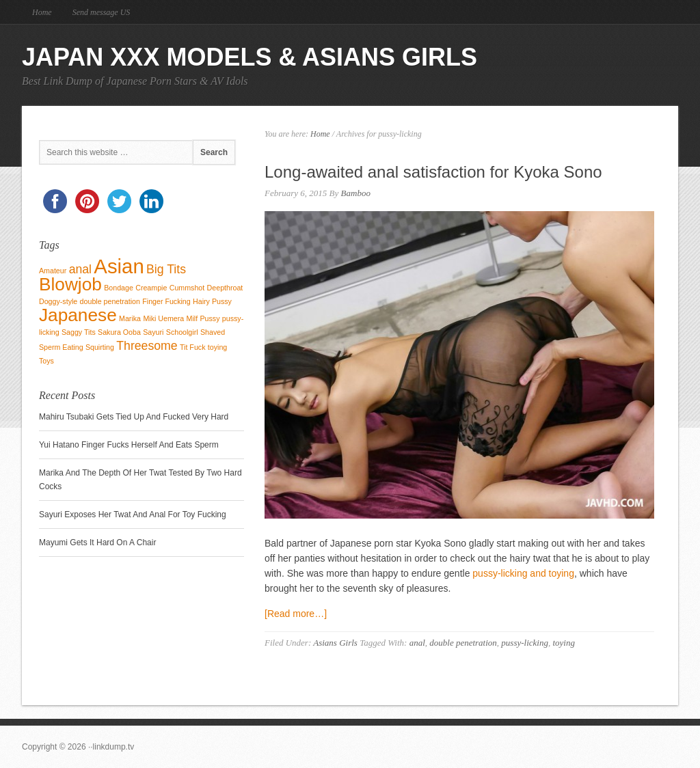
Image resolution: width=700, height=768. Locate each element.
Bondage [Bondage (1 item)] (119, 288)
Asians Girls (335, 643)
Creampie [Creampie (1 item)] (151, 288)
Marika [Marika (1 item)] (130, 318)
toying (564, 643)
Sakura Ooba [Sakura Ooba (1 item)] (119, 332)
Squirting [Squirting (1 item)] (100, 347)
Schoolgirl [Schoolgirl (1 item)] (182, 332)
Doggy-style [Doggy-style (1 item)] (58, 301)
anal (417, 643)
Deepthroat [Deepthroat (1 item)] (225, 288)
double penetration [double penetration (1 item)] (110, 301)
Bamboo (356, 193)
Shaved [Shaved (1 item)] (213, 332)
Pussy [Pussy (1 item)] (210, 318)
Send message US (102, 12)
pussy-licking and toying (523, 573)
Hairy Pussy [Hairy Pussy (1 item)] (212, 301)
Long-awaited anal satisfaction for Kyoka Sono (433, 172)
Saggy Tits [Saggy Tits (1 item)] (79, 332)
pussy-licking (525, 643)
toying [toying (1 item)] (217, 347)
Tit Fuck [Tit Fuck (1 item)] (193, 347)
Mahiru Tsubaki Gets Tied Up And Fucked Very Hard (134, 417)
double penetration (463, 643)
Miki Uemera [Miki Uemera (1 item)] (163, 318)
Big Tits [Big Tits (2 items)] (166, 269)
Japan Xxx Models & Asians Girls (250, 57)
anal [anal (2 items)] (80, 269)
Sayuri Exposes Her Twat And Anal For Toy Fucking (133, 515)
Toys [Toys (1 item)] (46, 361)
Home (42, 12)
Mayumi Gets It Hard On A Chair (97, 543)
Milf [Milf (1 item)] (192, 318)
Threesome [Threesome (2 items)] (147, 346)
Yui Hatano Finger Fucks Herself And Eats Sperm (129, 445)
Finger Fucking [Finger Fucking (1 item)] (166, 301)
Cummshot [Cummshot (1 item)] (187, 288)
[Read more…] (296, 614)
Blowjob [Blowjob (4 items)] (70, 284)
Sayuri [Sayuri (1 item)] (153, 332)
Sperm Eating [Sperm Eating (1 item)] (61, 347)
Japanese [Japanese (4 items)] (78, 315)
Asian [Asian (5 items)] (119, 266)
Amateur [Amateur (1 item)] (53, 271)
